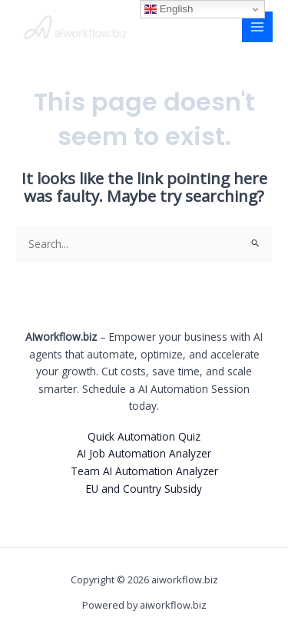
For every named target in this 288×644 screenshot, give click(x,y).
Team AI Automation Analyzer (144, 471)
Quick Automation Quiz (144, 436)
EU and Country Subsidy (144, 489)
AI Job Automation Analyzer (144, 453)
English (169, 9)
